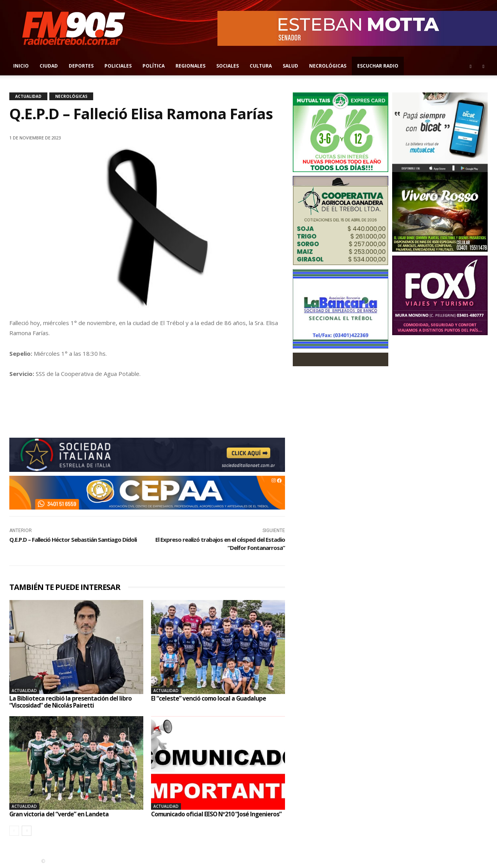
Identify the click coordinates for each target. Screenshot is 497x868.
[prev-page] (14, 830)
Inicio (21, 66)
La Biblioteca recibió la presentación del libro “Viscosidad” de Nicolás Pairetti (70, 702)
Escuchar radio (378, 66)
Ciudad (49, 66)
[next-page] (27, 830)
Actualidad (28, 96)
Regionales (190, 66)
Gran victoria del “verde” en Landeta (59, 814)
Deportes (81, 66)
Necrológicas (328, 66)
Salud (290, 66)
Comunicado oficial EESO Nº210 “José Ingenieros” (217, 814)
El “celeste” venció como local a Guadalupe (209, 698)
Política (154, 66)
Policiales (118, 66)
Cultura (261, 66)
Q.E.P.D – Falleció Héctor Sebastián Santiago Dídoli (73, 539)
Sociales (228, 66)
